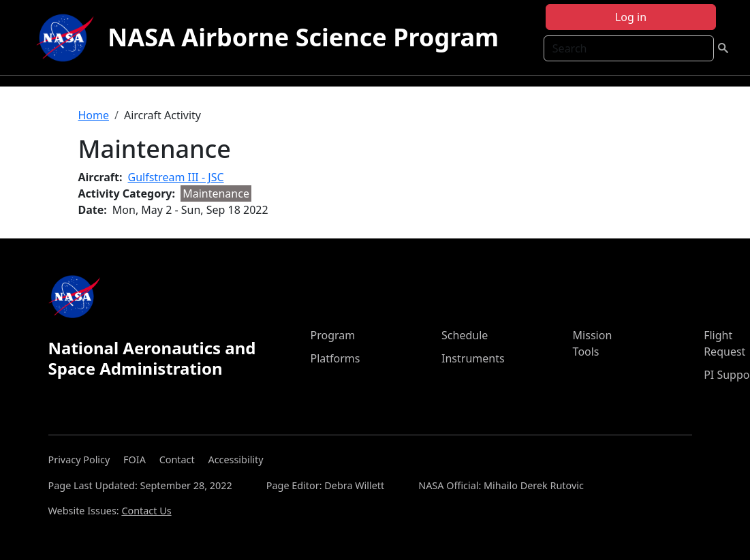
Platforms (335, 358)
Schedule (465, 335)
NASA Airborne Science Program (303, 37)
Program (332, 335)
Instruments (473, 358)
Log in (631, 17)
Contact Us (146, 511)
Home (94, 115)
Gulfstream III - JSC (176, 177)
